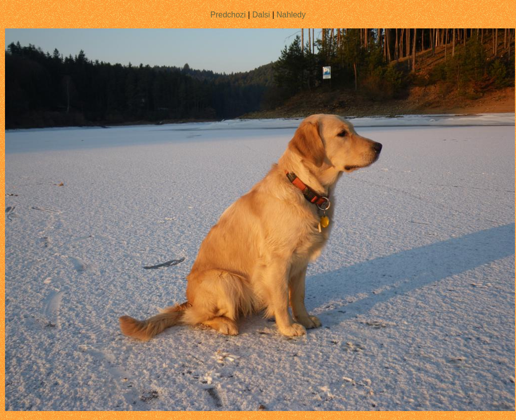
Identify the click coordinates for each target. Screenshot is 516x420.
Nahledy (291, 15)
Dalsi (261, 15)
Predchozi (228, 15)
